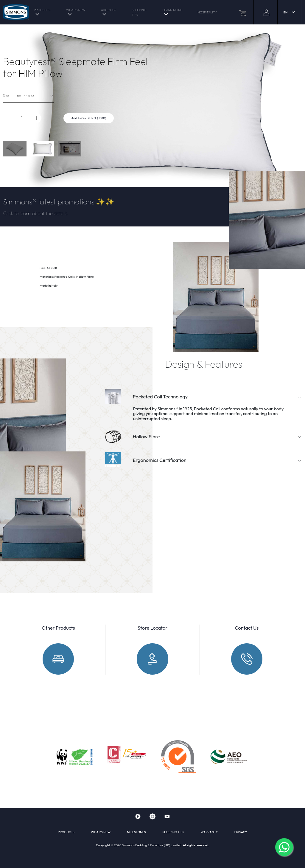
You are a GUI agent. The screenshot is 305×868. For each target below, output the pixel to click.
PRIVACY (241, 832)
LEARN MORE (172, 10)
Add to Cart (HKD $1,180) (89, 118)
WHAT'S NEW (76, 10)
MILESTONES (136, 832)
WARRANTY (209, 832)
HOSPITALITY (207, 12)
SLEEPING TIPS (139, 12)
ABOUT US (109, 10)
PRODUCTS (42, 10)
